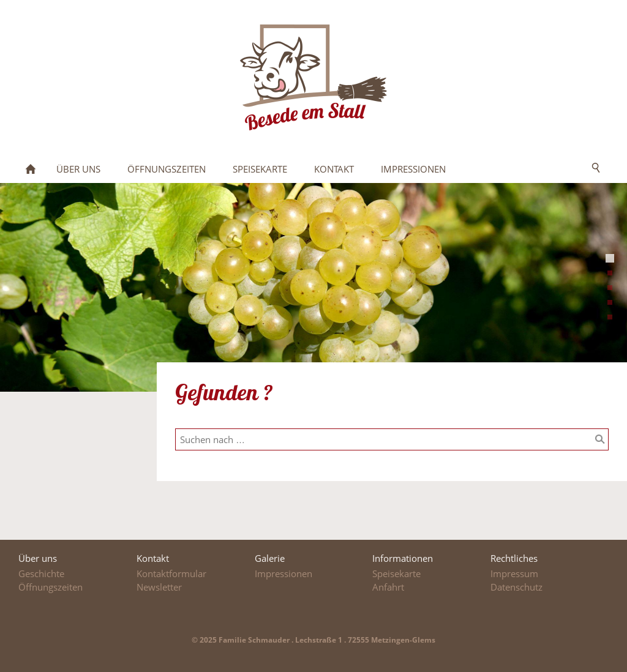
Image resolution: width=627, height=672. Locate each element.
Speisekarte (396, 573)
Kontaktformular (171, 573)
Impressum (514, 573)
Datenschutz (516, 587)
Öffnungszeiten (51, 587)
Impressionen (283, 573)
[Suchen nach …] (392, 439)
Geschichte (41, 573)
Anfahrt (388, 587)
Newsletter (159, 587)
